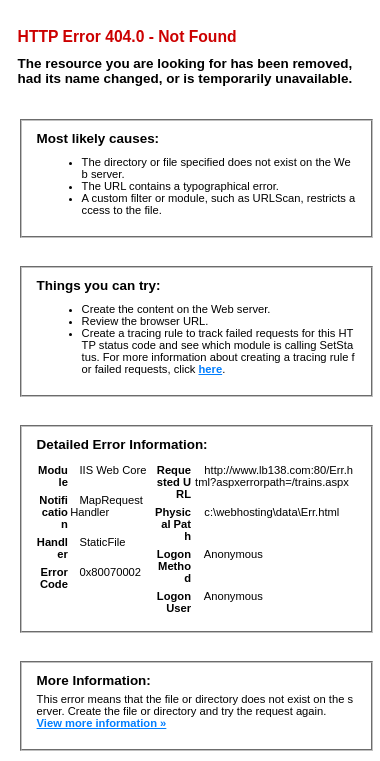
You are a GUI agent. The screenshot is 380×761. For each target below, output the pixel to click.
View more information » (102, 723)
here (211, 369)
